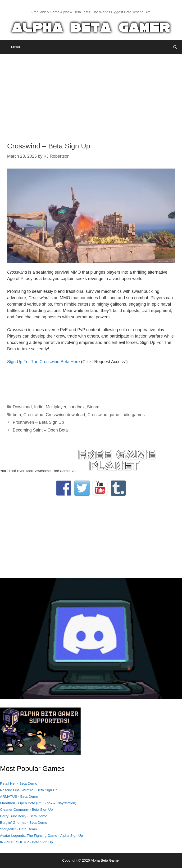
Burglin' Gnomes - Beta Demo (24, 822)
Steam (93, 407)
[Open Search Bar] (175, 47)
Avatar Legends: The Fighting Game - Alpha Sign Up (41, 835)
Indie (39, 407)
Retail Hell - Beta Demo (19, 783)
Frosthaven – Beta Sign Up (38, 422)
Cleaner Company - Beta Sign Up (26, 809)
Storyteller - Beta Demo (18, 829)
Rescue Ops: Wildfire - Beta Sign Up (29, 790)
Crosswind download (65, 415)
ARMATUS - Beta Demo (19, 796)
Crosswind (33, 415)
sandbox (77, 407)
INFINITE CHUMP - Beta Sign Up (26, 842)
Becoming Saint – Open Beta (40, 430)
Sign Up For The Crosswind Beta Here (43, 362)
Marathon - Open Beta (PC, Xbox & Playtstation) (38, 803)
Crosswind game (103, 415)
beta (17, 415)
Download (22, 407)
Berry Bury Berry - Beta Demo (24, 816)
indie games (133, 415)
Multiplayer (56, 407)
